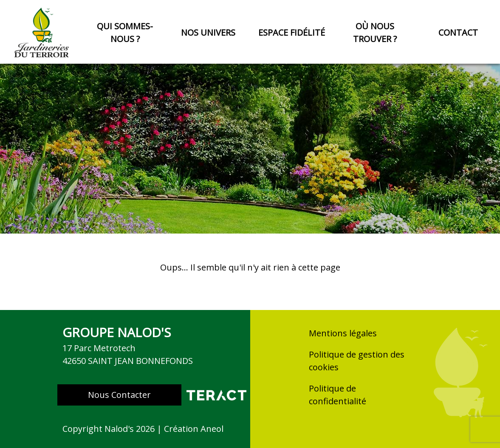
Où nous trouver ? (375, 32)
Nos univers (208, 32)
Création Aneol (194, 429)
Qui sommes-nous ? (125, 32)
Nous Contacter (119, 395)
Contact (458, 32)
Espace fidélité (292, 32)
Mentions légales (343, 333)
